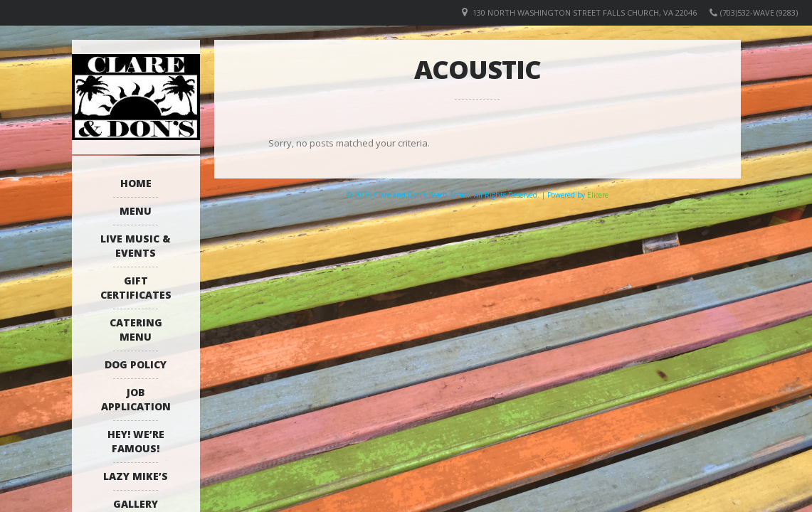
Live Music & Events (136, 246)
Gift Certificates (136, 288)
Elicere (598, 195)
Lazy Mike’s (136, 476)
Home (136, 183)
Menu (136, 211)
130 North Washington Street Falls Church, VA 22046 (585, 12)
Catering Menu (136, 330)
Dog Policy (136, 364)
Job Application (136, 399)
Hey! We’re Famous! (136, 441)
